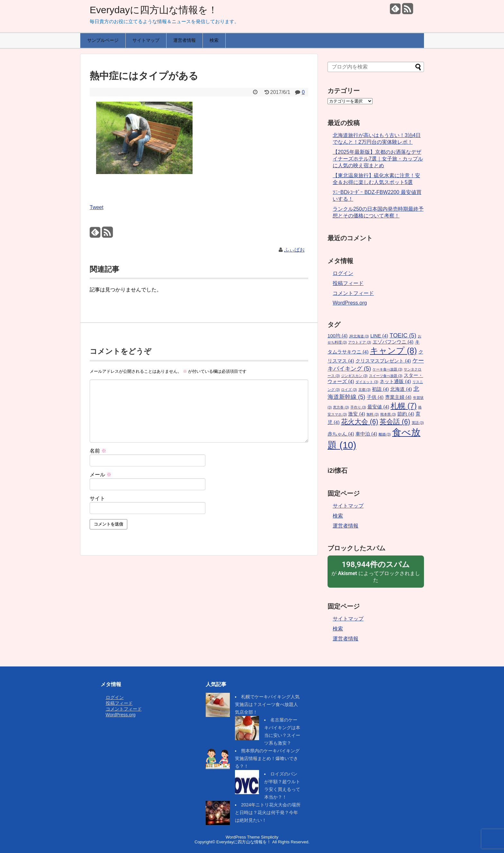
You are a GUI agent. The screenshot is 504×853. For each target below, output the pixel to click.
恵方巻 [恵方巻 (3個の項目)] (341, 407)
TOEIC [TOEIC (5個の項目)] (403, 335)
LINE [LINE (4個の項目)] (379, 336)
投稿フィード (348, 283)
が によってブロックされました (376, 571)
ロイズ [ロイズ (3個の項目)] (349, 390)
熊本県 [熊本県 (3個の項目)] (388, 414)
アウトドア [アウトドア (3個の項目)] (360, 342)
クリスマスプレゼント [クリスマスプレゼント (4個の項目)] (383, 361)
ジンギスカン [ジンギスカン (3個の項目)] (354, 376)
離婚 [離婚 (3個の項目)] (385, 434)
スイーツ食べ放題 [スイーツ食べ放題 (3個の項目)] (386, 376)
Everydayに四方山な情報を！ (154, 10)
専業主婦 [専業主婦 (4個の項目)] (398, 397)
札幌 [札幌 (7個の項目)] (404, 406)
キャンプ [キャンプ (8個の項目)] (393, 351)
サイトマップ (146, 40)
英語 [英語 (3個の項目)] (418, 423)
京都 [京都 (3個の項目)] (364, 390)
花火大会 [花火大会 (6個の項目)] (360, 422)
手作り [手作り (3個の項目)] (358, 407)
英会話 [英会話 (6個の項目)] (395, 422)
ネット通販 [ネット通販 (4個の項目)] (395, 381)
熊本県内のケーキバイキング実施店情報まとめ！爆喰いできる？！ (267, 758)
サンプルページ (103, 40)
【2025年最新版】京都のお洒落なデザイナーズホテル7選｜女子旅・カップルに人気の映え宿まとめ (378, 159)
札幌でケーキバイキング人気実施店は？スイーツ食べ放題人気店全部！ (267, 704)
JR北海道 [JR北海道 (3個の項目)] (359, 336)
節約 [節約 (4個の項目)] (406, 414)
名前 (98, 451)
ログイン (343, 273)
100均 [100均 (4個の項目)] (337, 336)
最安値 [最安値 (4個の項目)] (378, 407)
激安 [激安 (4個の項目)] (356, 414)
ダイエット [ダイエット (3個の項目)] (367, 382)
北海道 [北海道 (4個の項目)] (401, 389)
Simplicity (270, 837)
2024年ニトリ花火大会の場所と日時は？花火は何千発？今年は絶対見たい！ (268, 812)
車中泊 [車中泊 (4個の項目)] (366, 434)
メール (101, 475)
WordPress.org (350, 303)
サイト (97, 498)
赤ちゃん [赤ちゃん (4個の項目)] (341, 434)
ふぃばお (294, 250)
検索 (214, 40)
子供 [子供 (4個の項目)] (375, 397)
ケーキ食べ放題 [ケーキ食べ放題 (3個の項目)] (387, 369)
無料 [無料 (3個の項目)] (373, 414)
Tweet (97, 207)
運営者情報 (184, 40)
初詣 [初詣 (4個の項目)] (380, 389)
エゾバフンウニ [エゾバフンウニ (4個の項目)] (393, 342)
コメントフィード (353, 293)
